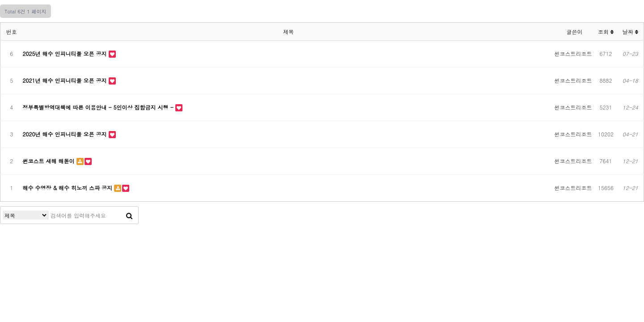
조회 (606, 32)
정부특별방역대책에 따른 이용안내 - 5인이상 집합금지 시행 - (99, 107)
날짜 (630, 32)
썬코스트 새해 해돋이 (50, 161)
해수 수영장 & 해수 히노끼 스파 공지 (69, 188)
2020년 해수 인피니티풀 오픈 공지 (66, 134)
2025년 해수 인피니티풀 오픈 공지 (66, 53)
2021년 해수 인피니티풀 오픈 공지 (66, 80)
